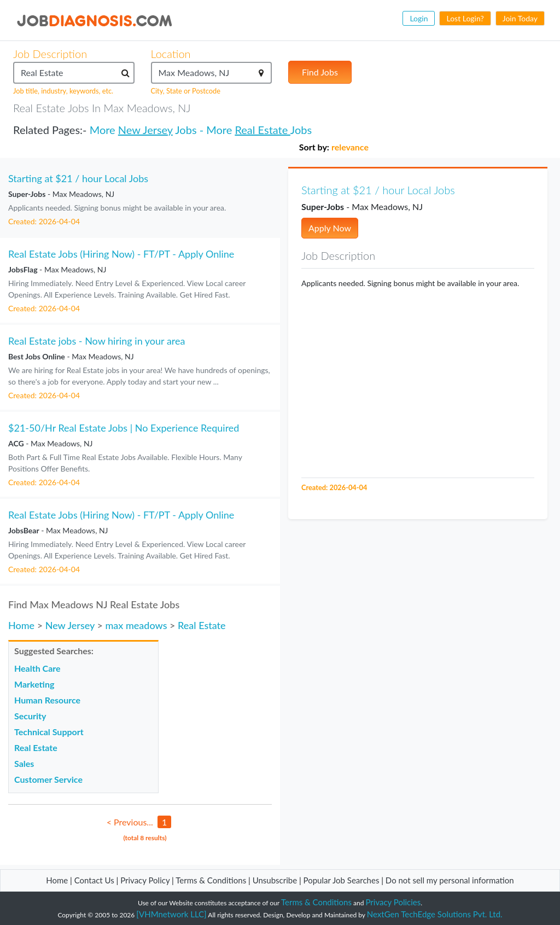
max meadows (136, 625)
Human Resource (47, 700)
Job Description (50, 54)
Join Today (520, 18)
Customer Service (48, 779)
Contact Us (94, 880)
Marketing (34, 684)
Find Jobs (320, 72)
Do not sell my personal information (450, 880)
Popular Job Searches (342, 880)
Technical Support (49, 732)
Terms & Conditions (212, 880)
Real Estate (262, 130)
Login (419, 18)
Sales (24, 763)
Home (21, 625)
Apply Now (330, 228)
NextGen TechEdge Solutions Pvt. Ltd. (435, 914)
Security (30, 716)
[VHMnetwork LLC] (171, 914)
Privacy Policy (145, 880)
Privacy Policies (393, 902)
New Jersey (145, 130)
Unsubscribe (275, 880)
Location (171, 54)
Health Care (37, 668)
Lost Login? (465, 18)
